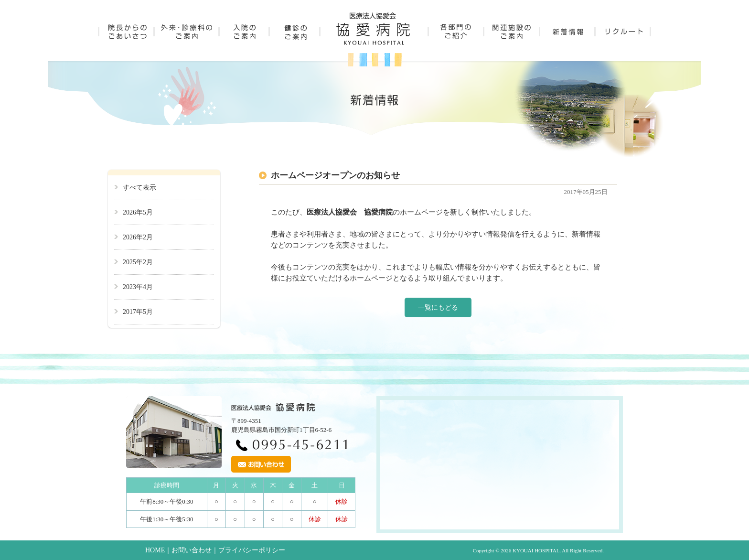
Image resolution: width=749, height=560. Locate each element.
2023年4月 (138, 287)
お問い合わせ (192, 550)
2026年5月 (138, 212)
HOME (155, 550)
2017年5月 (138, 312)
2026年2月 (138, 237)
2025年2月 (138, 262)
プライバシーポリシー (252, 550)
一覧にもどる (438, 307)
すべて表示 (139, 188)
